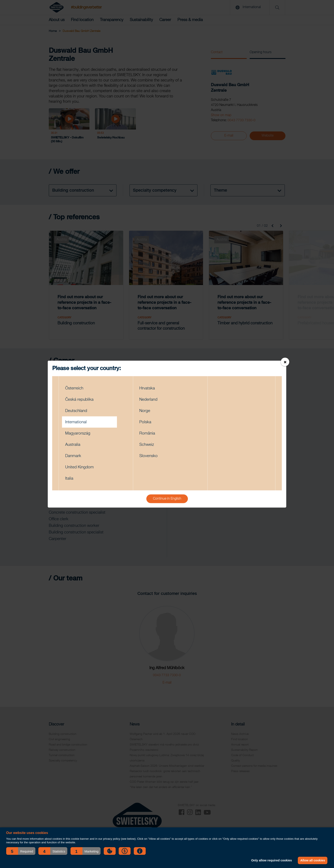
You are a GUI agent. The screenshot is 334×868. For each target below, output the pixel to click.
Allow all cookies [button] (313, 860)
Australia (73, 444)
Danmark (73, 456)
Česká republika (79, 399)
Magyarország (78, 433)
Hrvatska (147, 388)
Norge (145, 411)
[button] (21, 851)
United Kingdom (79, 467)
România (147, 433)
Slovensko (148, 456)
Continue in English (167, 499)
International (76, 422)
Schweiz (147, 444)
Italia (69, 478)
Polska (145, 422)
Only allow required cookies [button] (271, 860)
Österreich (74, 388)
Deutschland (76, 411)
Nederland (148, 399)
